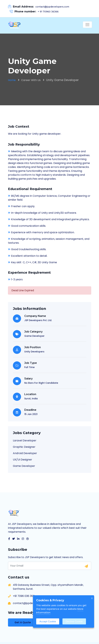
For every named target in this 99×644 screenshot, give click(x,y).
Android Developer (25, 453)
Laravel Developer (25, 440)
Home (12, 80)
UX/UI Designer (23, 460)
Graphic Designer (24, 447)
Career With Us (31, 80)
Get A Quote (23, 622)
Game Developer (24, 466)
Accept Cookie (48, 621)
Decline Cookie (74, 621)
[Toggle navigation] (87, 25)
